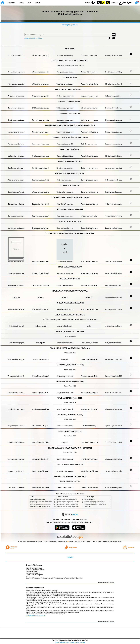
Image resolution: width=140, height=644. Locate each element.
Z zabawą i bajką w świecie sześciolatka (94, 501)
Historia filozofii (33, 503)
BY (108, 2)
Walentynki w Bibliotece (35, 588)
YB (103, 2)
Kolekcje (39, 38)
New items (11, 3)
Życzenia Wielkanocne (34, 565)
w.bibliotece (63, 541)
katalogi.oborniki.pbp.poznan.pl (36, 615)
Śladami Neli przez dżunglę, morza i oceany (95, 505)
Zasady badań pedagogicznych (37, 499)
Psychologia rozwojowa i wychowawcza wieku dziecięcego (44, 505)
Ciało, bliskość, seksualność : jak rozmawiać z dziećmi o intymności (74, 503)
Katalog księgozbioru (70, 25)
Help (29, 3)
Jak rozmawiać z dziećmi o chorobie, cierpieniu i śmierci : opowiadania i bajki (76, 505)
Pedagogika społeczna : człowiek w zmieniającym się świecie (45, 501)
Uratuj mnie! (88, 507)
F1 (124, 2)
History (21, 3)
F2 (129, 2)
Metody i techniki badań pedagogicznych (40, 507)
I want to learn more (62, 642)
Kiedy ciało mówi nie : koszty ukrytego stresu (68, 507)
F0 (120, 2)
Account (37, 3)
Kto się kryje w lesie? (90, 499)
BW (99, 2)
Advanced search (30, 38)
